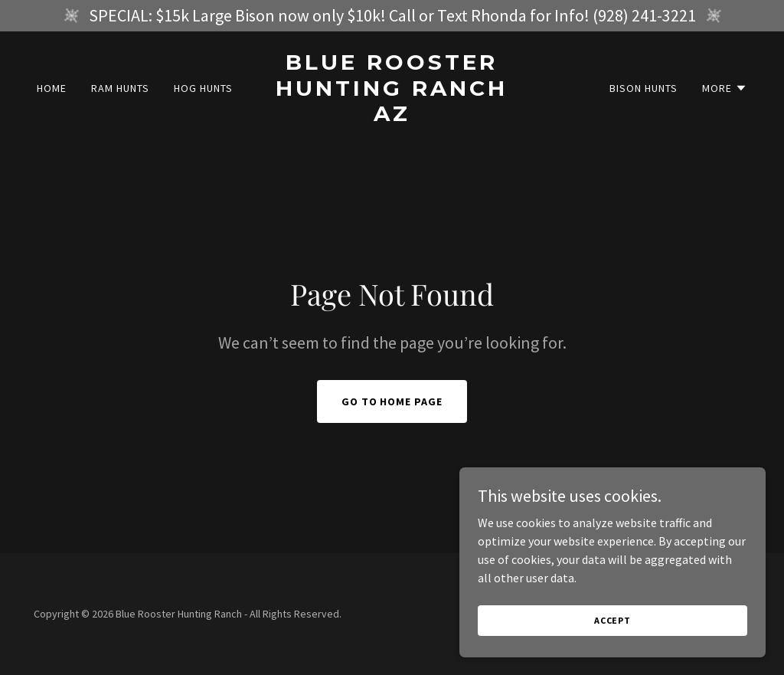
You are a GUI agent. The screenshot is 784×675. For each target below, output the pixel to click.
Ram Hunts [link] (120, 88)
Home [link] (52, 88)
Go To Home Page (392, 401)
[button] (725, 88)
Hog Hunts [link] (203, 88)
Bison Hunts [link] (644, 88)
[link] (392, 116)
